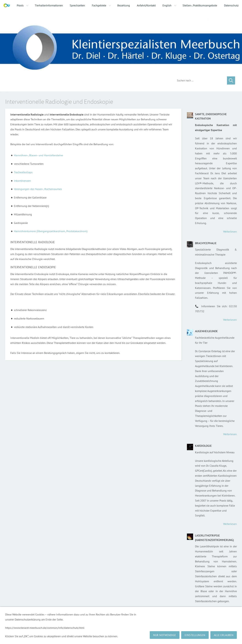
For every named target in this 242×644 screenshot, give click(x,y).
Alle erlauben (224, 635)
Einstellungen (195, 635)
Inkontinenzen (22, 181)
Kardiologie (203, 446)
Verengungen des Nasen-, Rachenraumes (38, 189)
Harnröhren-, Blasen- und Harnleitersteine (38, 155)
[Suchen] (199, 80)
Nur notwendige (165, 635)
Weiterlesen (230, 231)
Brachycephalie (206, 243)
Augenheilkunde (206, 331)
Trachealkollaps (23, 172)
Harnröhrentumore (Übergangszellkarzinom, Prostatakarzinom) (51, 231)
